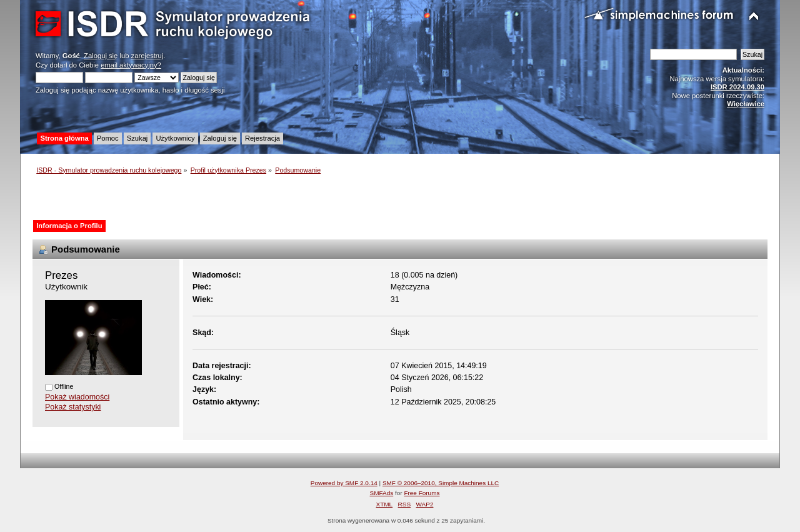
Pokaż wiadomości (77, 397)
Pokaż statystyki (73, 407)
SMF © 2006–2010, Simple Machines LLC (441, 483)
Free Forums (422, 493)
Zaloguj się (101, 56)
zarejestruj (147, 56)
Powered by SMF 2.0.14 (344, 483)
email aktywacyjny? (131, 65)
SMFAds (382, 493)
